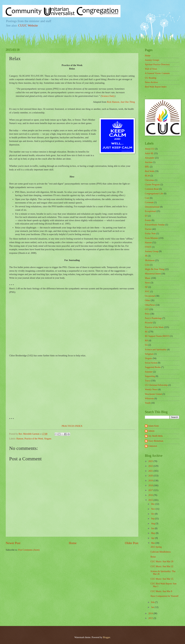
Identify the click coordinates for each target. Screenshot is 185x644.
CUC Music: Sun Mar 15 (162, 579)
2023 (151, 461)
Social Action (151, 363)
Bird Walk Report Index (156, 87)
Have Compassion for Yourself (164, 596)
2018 (151, 485)
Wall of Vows (151, 69)
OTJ (147, 309)
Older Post (132, 543)
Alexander (150, 158)
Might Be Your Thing (155, 269)
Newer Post (13, 543)
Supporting (150, 376)
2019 (151, 481)
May (153, 533)
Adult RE (149, 153)
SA (146, 345)
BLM (147, 176)
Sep (153, 519)
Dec (153, 504)
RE (146, 332)
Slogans (48, 439)
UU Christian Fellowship (156, 385)
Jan (153, 607)
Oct (153, 514)
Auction (148, 162)
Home (73, 543)
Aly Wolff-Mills (155, 436)
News (147, 283)
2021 (151, 471)
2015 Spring (156, 547)
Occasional (150, 296)
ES (146, 216)
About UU (150, 149)
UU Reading (151, 78)
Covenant (149, 202)
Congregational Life (154, 194)
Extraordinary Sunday (155, 225)
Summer (149, 372)
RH (146, 341)
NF (146, 287)
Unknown (153, 446)
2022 (151, 466)
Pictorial (149, 323)
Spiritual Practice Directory (157, 64)
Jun (153, 528)
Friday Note (150, 234)
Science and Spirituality (156, 350)
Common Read (152, 189)
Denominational (152, 207)
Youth (148, 403)
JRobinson (150, 260)
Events (148, 220)
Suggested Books (153, 367)
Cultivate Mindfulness (161, 552)
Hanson (20, 439)
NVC (147, 292)
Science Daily (108, 96)
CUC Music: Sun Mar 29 (162, 562)
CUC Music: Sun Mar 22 (162, 566)
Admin (151, 431)
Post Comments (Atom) (29, 550)
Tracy (148, 381)
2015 (151, 500)
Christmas (149, 180)
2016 (151, 495)
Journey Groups (152, 60)
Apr (153, 538)
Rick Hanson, (121, 102)
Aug (153, 524)
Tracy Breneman (156, 441)
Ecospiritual (150, 211)
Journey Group (152, 251)
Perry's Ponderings (153, 318)
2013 (151, 618)
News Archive (151, 82)
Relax (153, 557)
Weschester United (153, 394)
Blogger (106, 637)
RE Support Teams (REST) (157, 336)
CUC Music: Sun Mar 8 (161, 591)
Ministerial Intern (153, 274)
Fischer (148, 229)
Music (148, 278)
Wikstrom (149, 399)
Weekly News (151, 389)
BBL (147, 167)
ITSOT (148, 247)
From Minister (151, 238)
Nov (153, 509)
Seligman (149, 354)
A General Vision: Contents (157, 73)
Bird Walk (150, 171)
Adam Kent (153, 426)
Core (147, 198)
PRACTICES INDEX (72, 426)
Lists (147, 265)
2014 (151, 613)
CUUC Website (28, 25)
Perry (147, 314)
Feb (153, 602)
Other (147, 300)
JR (146, 256)
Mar (153, 543)
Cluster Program (152, 185)
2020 (151, 476)
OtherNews (150, 305)
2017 (151, 490)
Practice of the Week (34, 439)
